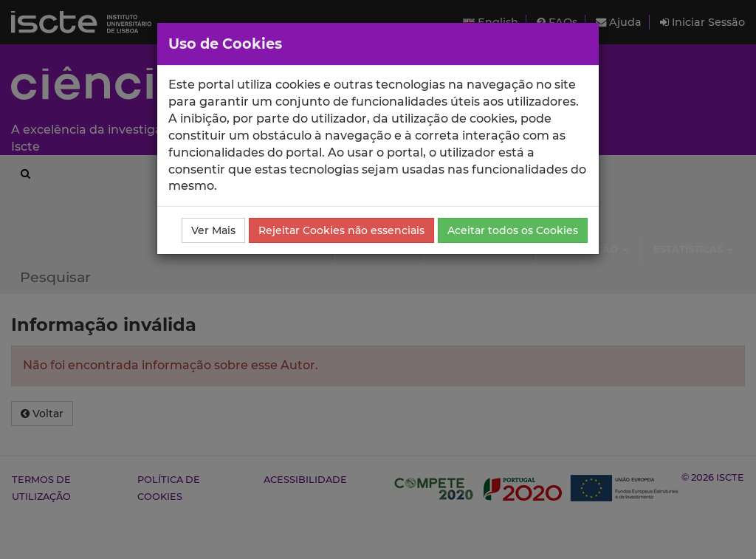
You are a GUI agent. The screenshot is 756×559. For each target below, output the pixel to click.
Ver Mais (213, 230)
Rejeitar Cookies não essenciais (341, 230)
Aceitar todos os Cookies (513, 230)
